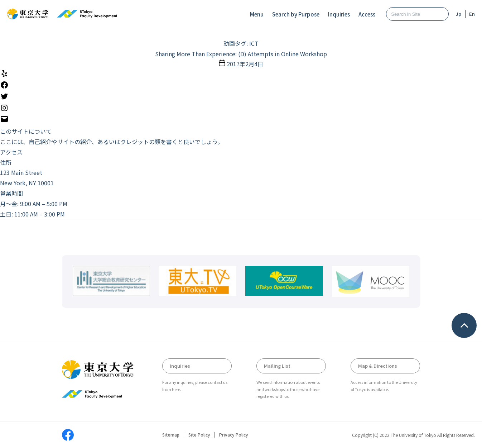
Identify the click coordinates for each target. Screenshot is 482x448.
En (472, 14)
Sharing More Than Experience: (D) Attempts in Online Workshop (241, 54)
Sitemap (171, 435)
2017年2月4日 (245, 64)
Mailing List (277, 366)
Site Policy (199, 435)
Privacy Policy (234, 435)
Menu (257, 14)
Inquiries (339, 14)
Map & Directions (378, 366)
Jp (459, 14)
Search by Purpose (296, 14)
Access (367, 14)
